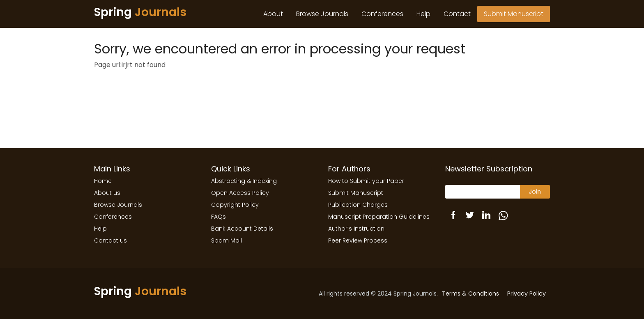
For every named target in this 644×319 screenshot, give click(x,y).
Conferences (382, 14)
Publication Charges (358, 205)
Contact (457, 14)
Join (535, 192)
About (273, 14)
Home (103, 181)
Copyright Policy (235, 205)
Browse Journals (322, 14)
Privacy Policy (527, 294)
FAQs (218, 217)
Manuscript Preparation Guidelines (379, 217)
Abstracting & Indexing (244, 181)
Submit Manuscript (514, 14)
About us (107, 193)
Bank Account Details (242, 229)
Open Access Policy (240, 193)
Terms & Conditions (470, 294)
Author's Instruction (356, 229)
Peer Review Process (358, 240)
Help (423, 14)
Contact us (110, 240)
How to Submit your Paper (366, 181)
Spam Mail (227, 240)
